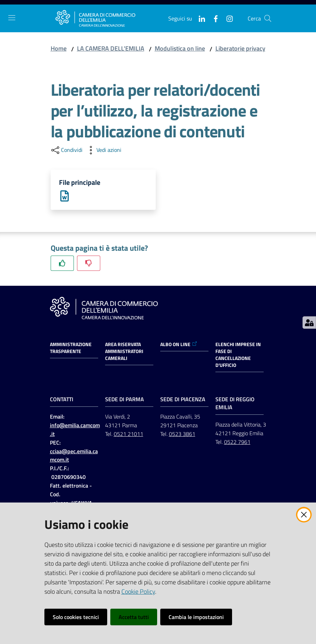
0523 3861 (182, 434)
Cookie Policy (138, 591)
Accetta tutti (134, 617)
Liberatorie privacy (240, 48)
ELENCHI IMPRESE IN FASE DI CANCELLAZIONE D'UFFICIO (238, 355)
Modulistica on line (180, 48)
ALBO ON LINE (179, 345)
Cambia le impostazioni (196, 617)
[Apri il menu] (12, 18)
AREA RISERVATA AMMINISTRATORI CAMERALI (124, 352)
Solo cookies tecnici (76, 617)
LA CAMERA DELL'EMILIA (111, 48)
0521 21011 (129, 434)
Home (59, 48)
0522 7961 (237, 442)
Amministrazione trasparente (71, 348)
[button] (268, 18)
